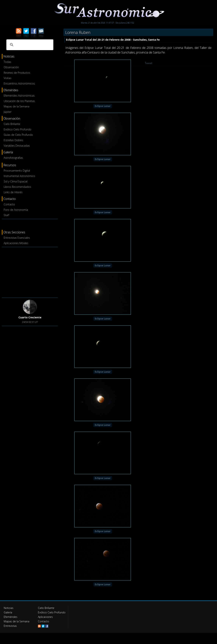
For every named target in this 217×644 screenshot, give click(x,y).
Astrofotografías (13, 158)
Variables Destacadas (17, 146)
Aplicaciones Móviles (16, 243)
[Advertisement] (30, 272)
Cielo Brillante (12, 124)
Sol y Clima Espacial (16, 181)
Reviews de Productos (17, 73)
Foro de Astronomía (16, 210)
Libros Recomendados (17, 187)
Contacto (9, 204)
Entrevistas (10, 626)
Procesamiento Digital (17, 171)
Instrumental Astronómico (19, 176)
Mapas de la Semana (17, 106)
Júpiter (8, 112)
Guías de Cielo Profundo (18, 135)
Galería (8, 612)
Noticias (9, 608)
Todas (7, 62)
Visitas (8, 78)
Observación (11, 67)
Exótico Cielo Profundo (18, 129)
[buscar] (29, 45)
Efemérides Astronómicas (19, 96)
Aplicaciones (45, 617)
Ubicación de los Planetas (19, 101)
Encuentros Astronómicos (19, 83)
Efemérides (11, 617)
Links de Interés (13, 192)
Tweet (149, 63)
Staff (6, 215)
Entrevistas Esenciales (17, 238)
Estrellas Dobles (13, 140)
